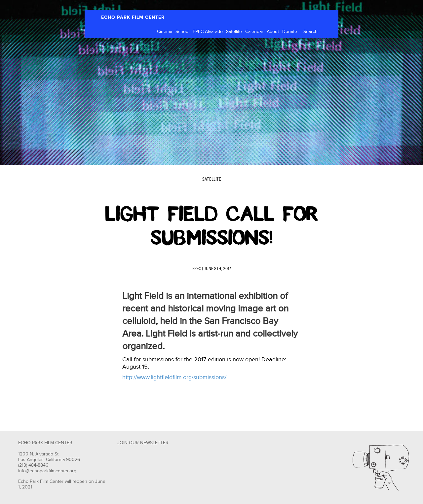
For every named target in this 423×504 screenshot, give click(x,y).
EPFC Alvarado (208, 32)
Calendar (254, 32)
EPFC (197, 269)
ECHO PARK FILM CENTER (133, 17)
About (273, 32)
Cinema (165, 32)
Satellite (234, 32)
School (182, 32)
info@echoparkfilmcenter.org (47, 471)
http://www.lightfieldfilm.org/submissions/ (174, 377)
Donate (290, 32)
